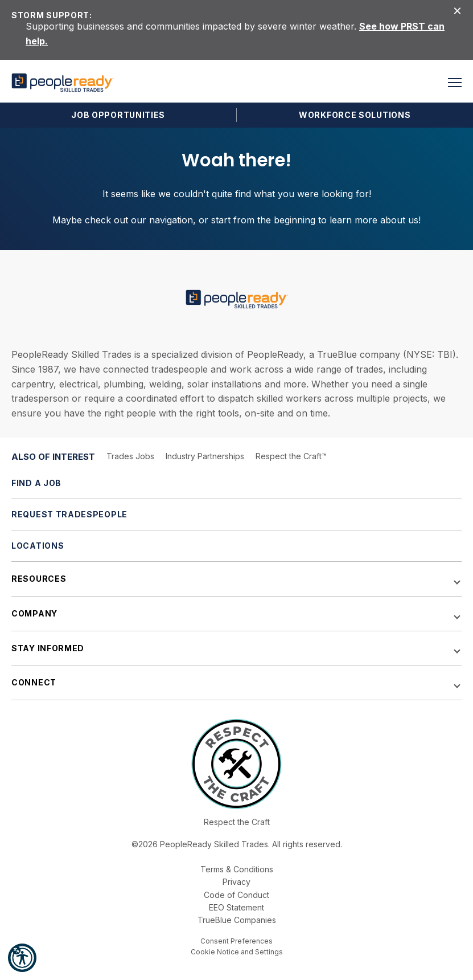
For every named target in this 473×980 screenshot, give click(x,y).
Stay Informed (48, 648)
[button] (22, 958)
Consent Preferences (236, 941)
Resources (39, 579)
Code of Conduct (236, 895)
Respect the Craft (237, 822)
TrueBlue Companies (237, 920)
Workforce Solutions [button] (355, 115)
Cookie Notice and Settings (237, 952)
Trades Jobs (130, 456)
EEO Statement (236, 907)
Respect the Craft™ (291, 456)
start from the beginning (263, 220)
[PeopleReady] (63, 83)
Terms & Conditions (237, 869)
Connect (34, 682)
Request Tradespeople (69, 514)
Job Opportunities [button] (118, 115)
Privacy (236, 882)
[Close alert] (457, 10)
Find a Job (36, 483)
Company (34, 613)
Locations (38, 546)
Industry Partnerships (205, 456)
